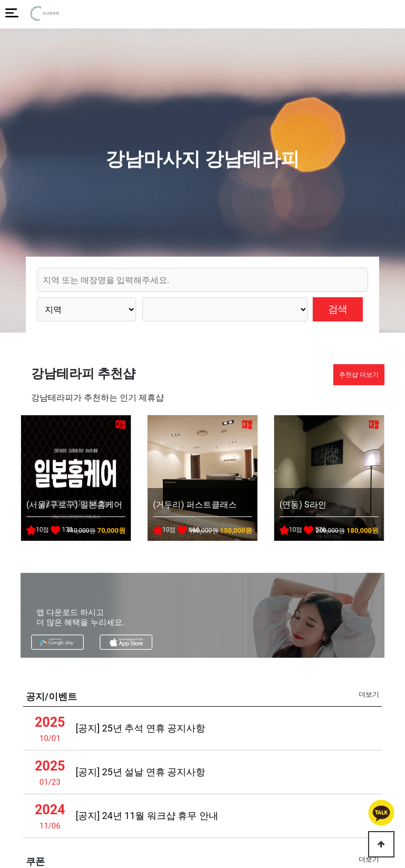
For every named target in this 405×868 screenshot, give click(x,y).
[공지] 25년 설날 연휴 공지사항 (140, 772)
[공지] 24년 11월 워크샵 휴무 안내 (147, 816)
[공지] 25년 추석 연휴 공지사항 (140, 728)
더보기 (369, 694)
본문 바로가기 (0, 0)
